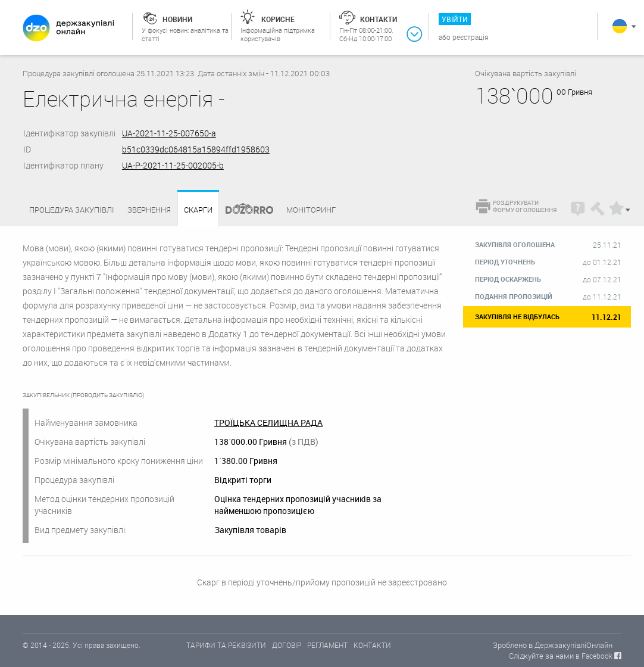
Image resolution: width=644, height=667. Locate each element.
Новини (177, 19)
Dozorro (244, 210)
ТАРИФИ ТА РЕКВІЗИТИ (226, 645)
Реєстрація (471, 37)
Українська (620, 26)
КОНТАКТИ (372, 645)
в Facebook (594, 656)
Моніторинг (311, 210)
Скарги (198, 210)
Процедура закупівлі (72, 210)
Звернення (149, 210)
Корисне (278, 19)
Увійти (455, 19)
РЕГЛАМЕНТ (327, 645)
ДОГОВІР (287, 645)
